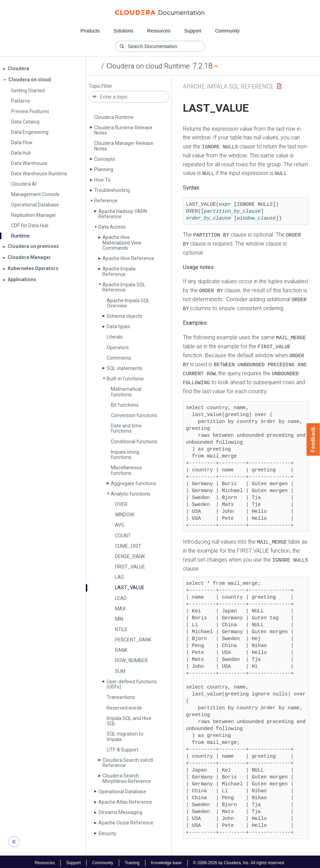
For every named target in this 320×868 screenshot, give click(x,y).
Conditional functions (134, 442)
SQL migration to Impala (125, 736)
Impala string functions (125, 455)
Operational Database (122, 792)
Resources (159, 31)
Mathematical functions (126, 392)
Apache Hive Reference (128, 258)
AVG (120, 525)
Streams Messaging (120, 812)
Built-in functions (125, 379)
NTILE (121, 629)
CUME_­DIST (128, 546)
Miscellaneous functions (126, 470)
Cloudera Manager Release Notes (124, 146)
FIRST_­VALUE (130, 567)
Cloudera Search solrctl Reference (128, 763)
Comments (119, 358)
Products (90, 31)
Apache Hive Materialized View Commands (122, 243)
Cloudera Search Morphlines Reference (127, 778)
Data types (118, 326)
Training (132, 860)
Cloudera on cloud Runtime (148, 66)
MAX (120, 609)
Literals (115, 337)
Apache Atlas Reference (125, 802)
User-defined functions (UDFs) (132, 684)
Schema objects (124, 316)
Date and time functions (126, 428)
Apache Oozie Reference (126, 823)
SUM (120, 671)
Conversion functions (134, 415)
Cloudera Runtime (114, 117)
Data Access (112, 227)
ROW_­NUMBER (131, 661)
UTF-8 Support (123, 750)
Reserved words (124, 708)
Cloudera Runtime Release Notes (123, 130)
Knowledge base (166, 860)
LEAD (121, 598)
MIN (119, 619)
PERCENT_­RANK (133, 640)
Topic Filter (100, 86)
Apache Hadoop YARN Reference (123, 214)
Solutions (123, 31)
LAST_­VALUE (130, 588)
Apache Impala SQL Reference (124, 287)
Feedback (313, 440)
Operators (118, 348)
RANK (121, 650)
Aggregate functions (134, 483)
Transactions (121, 697)
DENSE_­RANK (130, 556)
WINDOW (125, 515)
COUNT (123, 536)
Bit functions (125, 405)
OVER (121, 504)
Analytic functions (131, 494)
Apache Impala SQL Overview (128, 303)
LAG (119, 577)
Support (193, 31)
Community (227, 31)
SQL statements (125, 368)
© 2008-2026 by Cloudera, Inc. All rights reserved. (239, 860)
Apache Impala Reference (119, 271)
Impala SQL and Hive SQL (129, 721)
